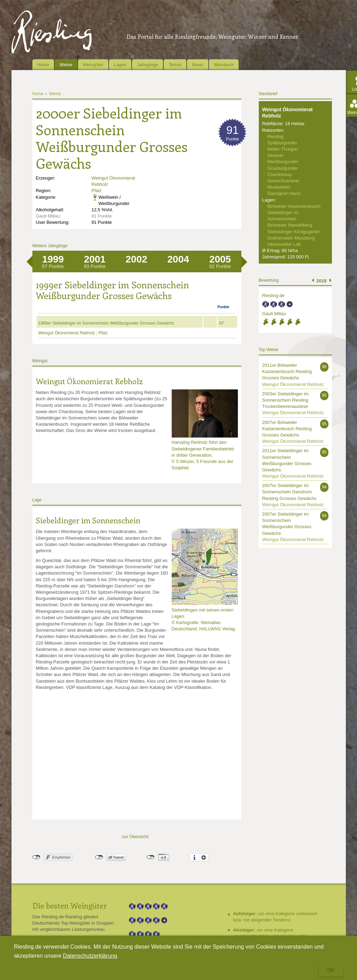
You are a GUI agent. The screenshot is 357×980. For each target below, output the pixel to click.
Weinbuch (224, 65)
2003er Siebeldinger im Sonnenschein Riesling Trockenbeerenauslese (286, 400)
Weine (66, 65)
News (198, 65)
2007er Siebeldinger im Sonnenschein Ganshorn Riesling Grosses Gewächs (289, 492)
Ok (331, 970)
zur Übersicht (135, 837)
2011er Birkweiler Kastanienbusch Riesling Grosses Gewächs (287, 371)
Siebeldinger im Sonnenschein (88, 520)
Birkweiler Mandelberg (290, 225)
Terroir (175, 65)
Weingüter (93, 65)
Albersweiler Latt (284, 244)
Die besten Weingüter (70, 905)
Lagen (120, 65)
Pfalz (97, 191)
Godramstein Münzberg (291, 238)
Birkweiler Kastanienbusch (294, 206)
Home (43, 65)
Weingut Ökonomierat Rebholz (67, 333)
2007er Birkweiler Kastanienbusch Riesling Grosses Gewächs (287, 429)
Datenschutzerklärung (90, 956)
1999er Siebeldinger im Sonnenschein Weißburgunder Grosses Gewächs (106, 323)
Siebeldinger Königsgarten (294, 232)
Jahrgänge (148, 65)
